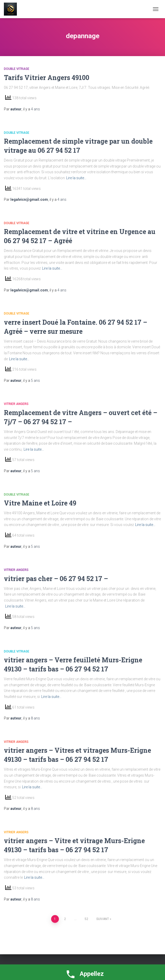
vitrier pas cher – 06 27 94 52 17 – (56, 579)
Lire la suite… (76, 178)
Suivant (103, 919)
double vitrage (17, 69)
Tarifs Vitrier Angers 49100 (47, 78)
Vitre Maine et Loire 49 (40, 503)
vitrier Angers (16, 404)
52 (86, 919)
